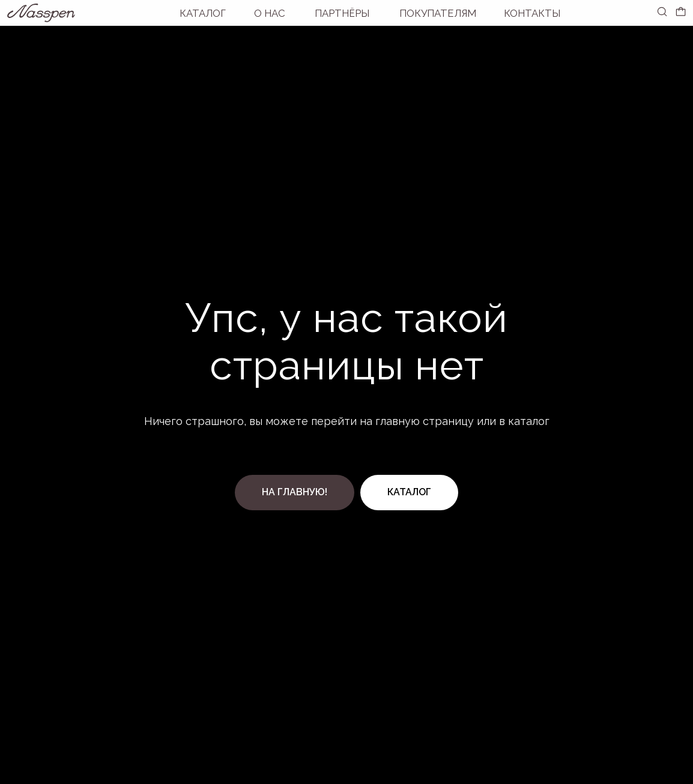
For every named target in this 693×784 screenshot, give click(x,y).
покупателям (438, 13)
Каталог (203, 13)
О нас (270, 13)
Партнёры (342, 13)
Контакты (532, 13)
